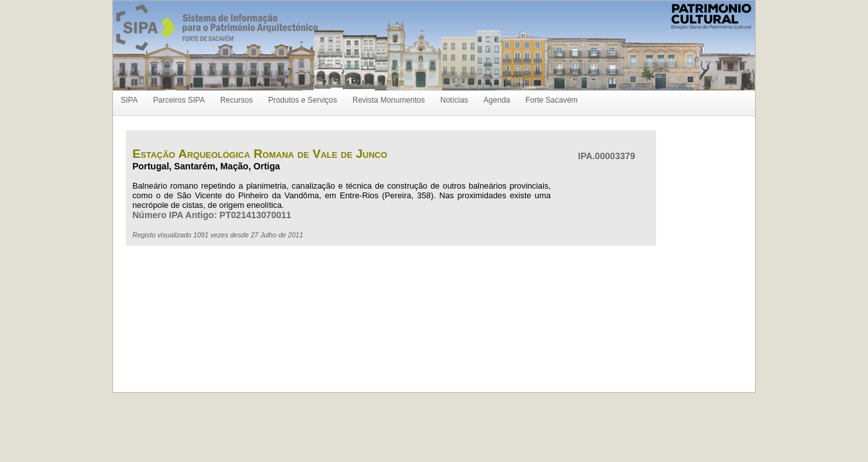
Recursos (237, 100)
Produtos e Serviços (303, 100)
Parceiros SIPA (178, 100)
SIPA (129, 100)
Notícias (454, 100)
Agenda (497, 100)
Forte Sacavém (551, 100)
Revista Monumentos (389, 100)
